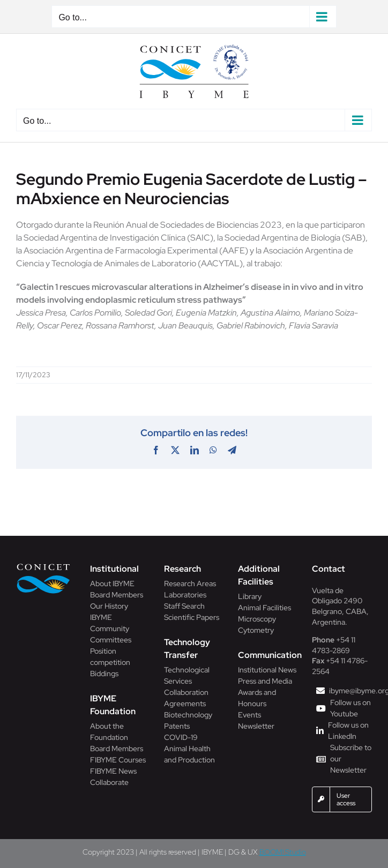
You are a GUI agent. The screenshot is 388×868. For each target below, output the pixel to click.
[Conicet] (43, 567)
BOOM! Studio (283, 852)
